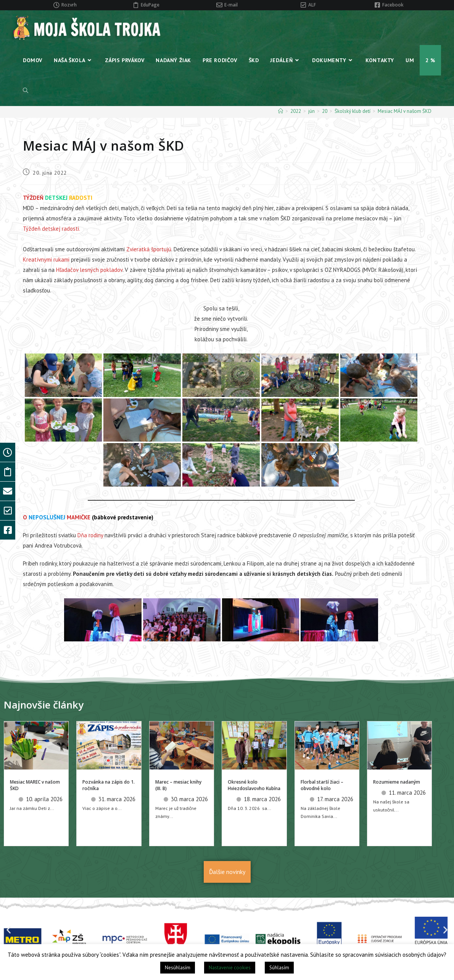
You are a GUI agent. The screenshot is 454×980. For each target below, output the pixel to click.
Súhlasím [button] (279, 968)
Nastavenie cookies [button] (230, 968)
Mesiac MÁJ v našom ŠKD (405, 111)
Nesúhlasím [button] (178, 968)
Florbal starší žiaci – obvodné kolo (322, 785)
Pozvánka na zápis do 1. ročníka (109, 785)
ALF (312, 5)
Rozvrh (69, 5)
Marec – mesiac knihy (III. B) (178, 785)
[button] (9, 930)
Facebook (393, 5)
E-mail (231, 5)
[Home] (281, 111)
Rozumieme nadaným (397, 782)
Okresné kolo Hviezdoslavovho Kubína (254, 785)
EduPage (150, 5)
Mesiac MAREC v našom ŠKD (35, 785)
